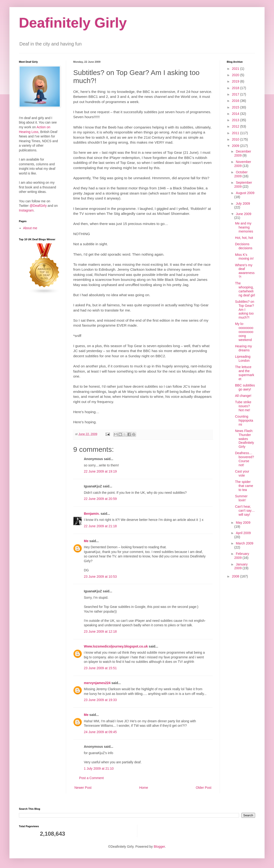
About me (30, 228)
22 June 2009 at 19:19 (100, 471)
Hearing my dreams (244, 348)
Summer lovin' (241, 498)
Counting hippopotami (244, 420)
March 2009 (244, 543)
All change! (243, 396)
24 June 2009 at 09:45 (100, 732)
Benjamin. (92, 514)
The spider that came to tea (244, 486)
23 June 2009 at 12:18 (100, 631)
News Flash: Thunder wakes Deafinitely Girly (244, 439)
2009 (236, 146)
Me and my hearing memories (244, 227)
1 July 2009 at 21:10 (99, 768)
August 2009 (245, 193)
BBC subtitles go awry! (245, 387)
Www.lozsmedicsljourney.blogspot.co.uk (116, 646)
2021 (236, 69)
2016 (236, 101)
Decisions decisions (244, 246)
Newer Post (83, 788)
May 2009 (243, 523)
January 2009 (241, 566)
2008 (236, 576)
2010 (236, 139)
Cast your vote (242, 473)
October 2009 (241, 174)
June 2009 (243, 214)
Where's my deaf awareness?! (245, 271)
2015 (236, 107)
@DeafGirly (38, 206)
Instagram (26, 210)
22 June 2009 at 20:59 (100, 499)
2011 (236, 133)
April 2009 (243, 533)
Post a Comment (91, 778)
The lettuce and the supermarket (245, 373)
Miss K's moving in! (244, 257)
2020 (236, 75)
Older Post (204, 788)
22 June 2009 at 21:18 (100, 526)
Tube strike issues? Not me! (243, 406)
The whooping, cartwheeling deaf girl (245, 289)
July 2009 (243, 204)
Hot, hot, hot (244, 238)
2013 (236, 120)
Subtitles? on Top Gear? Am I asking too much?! (245, 309)
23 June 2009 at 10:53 (100, 577)
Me (86, 541)
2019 (236, 81)
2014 (236, 114)
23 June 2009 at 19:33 (100, 700)
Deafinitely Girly (73, 23)
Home (143, 788)
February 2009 (242, 556)
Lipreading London (243, 359)
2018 (236, 88)
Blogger (159, 847)
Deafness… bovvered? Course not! (244, 459)
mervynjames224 (97, 683)
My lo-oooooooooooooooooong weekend (244, 332)
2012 (236, 126)
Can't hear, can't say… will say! (245, 511)
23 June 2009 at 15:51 (100, 668)
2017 (236, 94)
